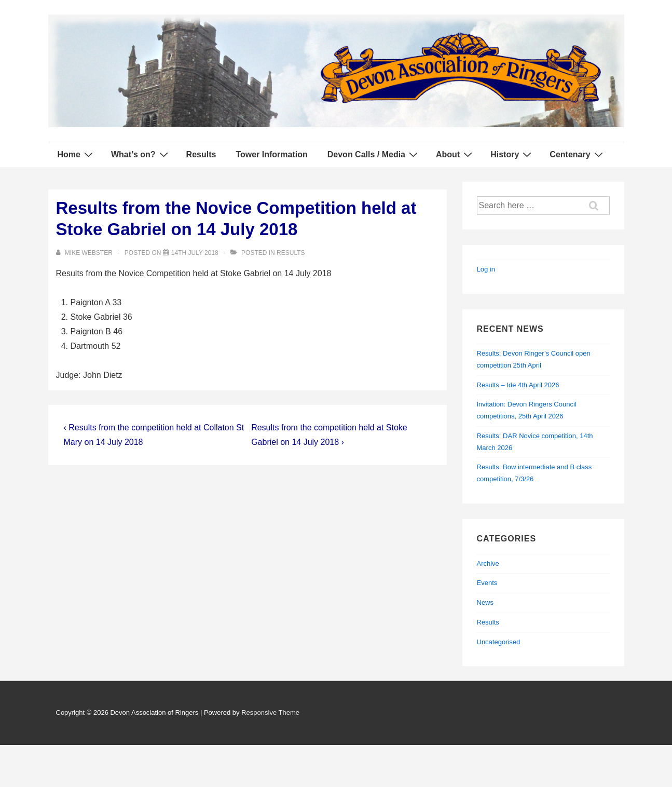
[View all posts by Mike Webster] (85, 253)
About (455, 154)
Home (77, 154)
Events (487, 583)
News (485, 602)
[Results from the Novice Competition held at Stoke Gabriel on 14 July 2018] (195, 253)
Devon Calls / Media (374, 154)
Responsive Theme (270, 713)
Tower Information (271, 154)
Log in (486, 269)
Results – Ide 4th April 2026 (518, 385)
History (512, 154)
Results (201, 154)
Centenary (577, 154)
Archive (488, 564)
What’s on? (141, 154)
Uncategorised (499, 642)
